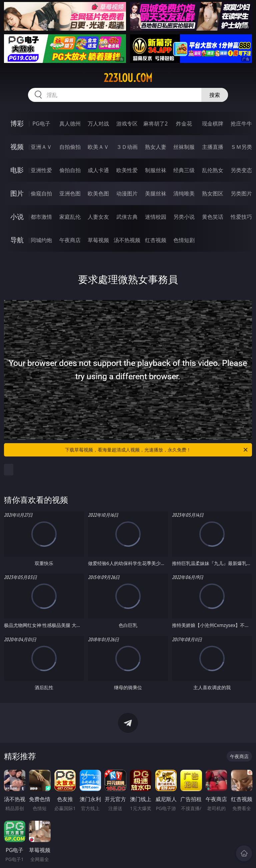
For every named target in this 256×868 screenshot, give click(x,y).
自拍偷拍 (70, 147)
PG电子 (41, 124)
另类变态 (241, 170)
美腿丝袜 (156, 193)
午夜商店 (70, 240)
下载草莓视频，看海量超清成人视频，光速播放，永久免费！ (157, 450)
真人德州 (70, 124)
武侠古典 (127, 217)
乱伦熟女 (213, 170)
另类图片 (241, 193)
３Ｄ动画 (127, 147)
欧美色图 (98, 193)
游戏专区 (127, 124)
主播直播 (213, 147)
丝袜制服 (184, 147)
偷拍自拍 (70, 170)
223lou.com (128, 78)
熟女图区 (213, 193)
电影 (17, 170)
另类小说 (184, 217)
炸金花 (184, 124)
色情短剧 (184, 240)
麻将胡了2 (155, 124)
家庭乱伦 (70, 217)
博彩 (17, 123)
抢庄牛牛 (241, 124)
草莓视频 (98, 240)
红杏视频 (156, 240)
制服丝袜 (156, 170)
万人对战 (98, 124)
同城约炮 (41, 240)
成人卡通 (98, 170)
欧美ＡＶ (98, 147)
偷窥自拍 (41, 193)
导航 (17, 240)
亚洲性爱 (41, 170)
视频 (17, 147)
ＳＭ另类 (241, 147)
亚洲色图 (70, 193)
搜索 (215, 95)
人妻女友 (98, 217)
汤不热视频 (127, 240)
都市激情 (41, 217)
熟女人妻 (156, 147)
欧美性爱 (127, 170)
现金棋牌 (213, 124)
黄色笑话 (213, 217)
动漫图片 (127, 193)
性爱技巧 (241, 217)
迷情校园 (156, 217)
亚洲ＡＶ (41, 147)
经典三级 (184, 170)
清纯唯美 (184, 193)
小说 (17, 217)
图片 (17, 193)
